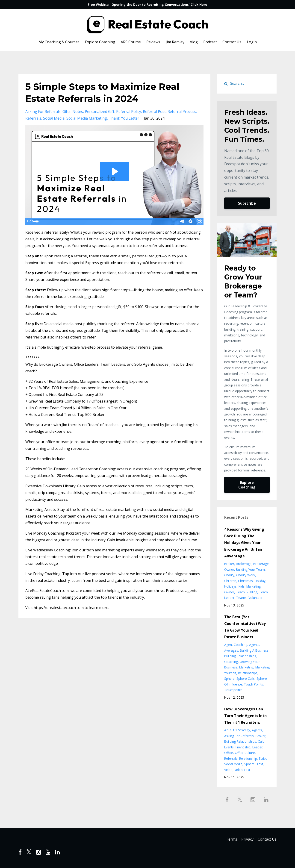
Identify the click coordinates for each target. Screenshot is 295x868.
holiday (260, 581)
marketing (254, 586)
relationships (248, 673)
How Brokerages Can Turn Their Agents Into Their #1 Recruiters (245, 716)
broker (229, 564)
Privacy (246, 840)
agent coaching (236, 645)
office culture (245, 753)
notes (78, 112)
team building (247, 592)
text (260, 764)
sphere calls (246, 678)
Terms (229, 840)
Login (252, 42)
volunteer (255, 598)
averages (231, 650)
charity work (246, 575)
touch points (253, 684)
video (228, 770)
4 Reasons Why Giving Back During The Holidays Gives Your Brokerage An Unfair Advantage (244, 543)
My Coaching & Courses (59, 42)
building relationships (240, 656)
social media (54, 118)
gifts (66, 112)
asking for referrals (43, 112)
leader (257, 747)
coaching (231, 662)
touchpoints (233, 690)
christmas (245, 581)
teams (241, 598)
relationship (248, 758)
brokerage (244, 564)
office (229, 753)
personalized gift (100, 112)
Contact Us (232, 42)
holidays (230, 586)
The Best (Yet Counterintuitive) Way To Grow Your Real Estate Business (245, 627)
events (229, 747)
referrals (33, 118)
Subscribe (247, 203)
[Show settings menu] (190, 222)
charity (229, 575)
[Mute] (181, 222)
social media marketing (87, 118)
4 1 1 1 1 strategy (237, 730)
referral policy (129, 112)
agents (254, 645)
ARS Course (131, 42)
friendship (243, 747)
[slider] (109, 222)
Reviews (153, 42)
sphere (229, 678)
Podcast (210, 42)
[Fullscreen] (199, 222)
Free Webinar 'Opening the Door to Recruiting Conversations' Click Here (147, 4)
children (230, 581)
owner (229, 592)
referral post (154, 112)
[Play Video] (30, 222)
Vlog (194, 42)
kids (242, 586)
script (263, 758)
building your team (250, 569)
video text (242, 770)
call (261, 741)
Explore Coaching (100, 42)
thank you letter (124, 118)
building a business (254, 650)
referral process (182, 112)
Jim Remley (175, 42)
